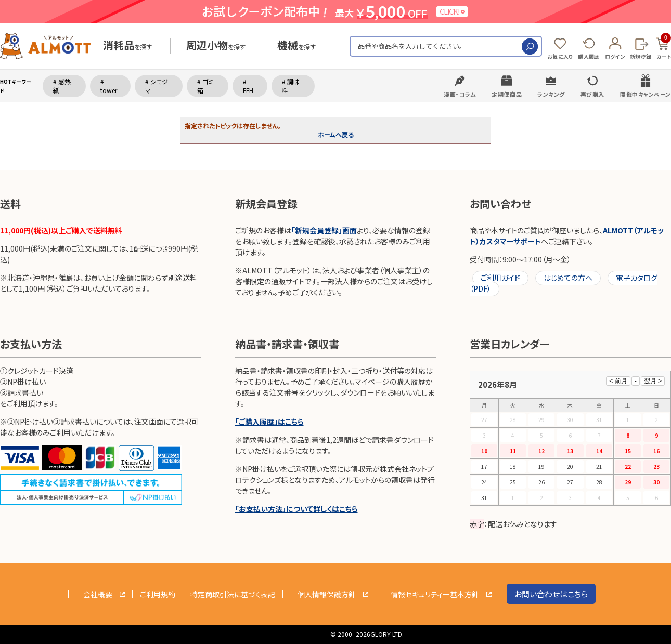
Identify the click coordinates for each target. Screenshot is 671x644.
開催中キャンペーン (646, 94)
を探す (127, 47)
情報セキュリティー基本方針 (435, 594)
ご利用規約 (158, 594)
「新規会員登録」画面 (324, 230)
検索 (530, 47)
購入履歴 (589, 56)
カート (664, 47)
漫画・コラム (460, 94)
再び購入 (592, 94)
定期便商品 (507, 94)
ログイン (615, 56)
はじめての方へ (568, 278)
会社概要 (98, 594)
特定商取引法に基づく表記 (233, 594)
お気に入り (560, 56)
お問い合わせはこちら (551, 594)
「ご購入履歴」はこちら (269, 422)
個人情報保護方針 (327, 594)
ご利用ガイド (500, 278)
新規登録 (641, 56)
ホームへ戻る (336, 134)
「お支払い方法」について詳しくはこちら (296, 509)
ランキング (551, 94)
